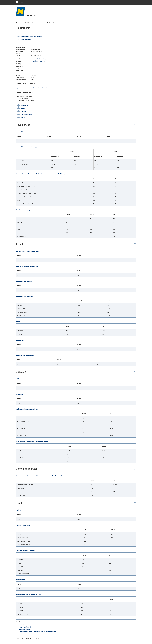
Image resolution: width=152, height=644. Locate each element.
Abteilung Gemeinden (25, 629)
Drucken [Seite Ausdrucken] (21, 3)
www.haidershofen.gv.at (38, 61)
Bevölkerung (23, 106)
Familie (21, 117)
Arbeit (21, 109)
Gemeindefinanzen (25, 114)
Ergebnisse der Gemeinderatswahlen (30, 36)
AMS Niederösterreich (25, 627)
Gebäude (22, 112)
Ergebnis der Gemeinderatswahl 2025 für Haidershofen (32, 88)
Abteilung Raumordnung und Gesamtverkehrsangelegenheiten (37, 631)
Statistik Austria (24, 625)
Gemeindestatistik (24, 39)
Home (17, 23)
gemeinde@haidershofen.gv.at (39, 59)
